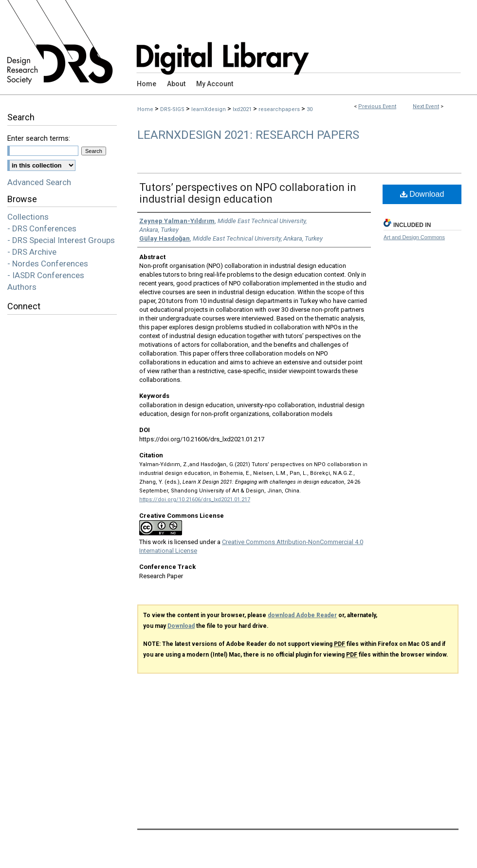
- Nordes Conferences (48, 264)
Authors (22, 287)
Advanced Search (39, 182)
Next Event (426, 106)
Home (145, 109)
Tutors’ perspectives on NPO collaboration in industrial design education (248, 193)
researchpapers (280, 109)
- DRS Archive (32, 252)
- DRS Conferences (42, 228)
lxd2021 (243, 109)
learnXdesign (209, 109)
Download (422, 194)
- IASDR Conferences (46, 275)
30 (310, 109)
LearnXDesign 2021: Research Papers (248, 135)
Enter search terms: (39, 138)
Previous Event (377, 106)
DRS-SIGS (173, 109)
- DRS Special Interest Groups (61, 240)
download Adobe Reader (302, 615)
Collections (28, 217)
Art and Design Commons (414, 237)
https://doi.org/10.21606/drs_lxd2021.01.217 (195, 500)
